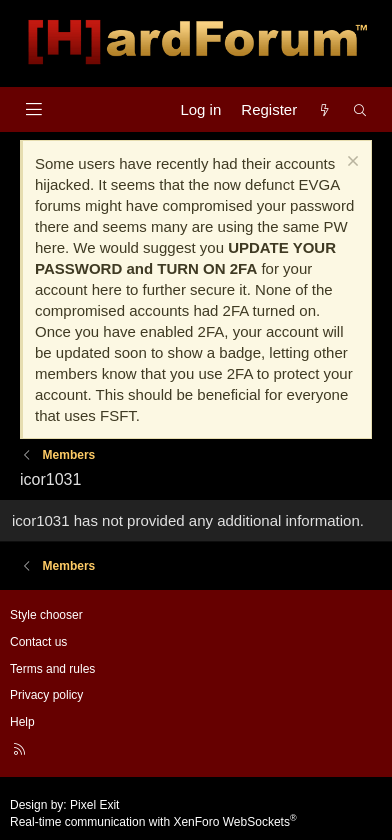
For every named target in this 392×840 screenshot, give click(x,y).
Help (22, 722)
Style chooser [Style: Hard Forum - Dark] (46, 615)
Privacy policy (46, 695)
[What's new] (324, 109)
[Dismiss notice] (350, 163)
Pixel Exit (94, 805)
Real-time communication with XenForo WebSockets (153, 822)
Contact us (38, 642)
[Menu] (33, 109)
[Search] (360, 109)
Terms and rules (52, 669)
